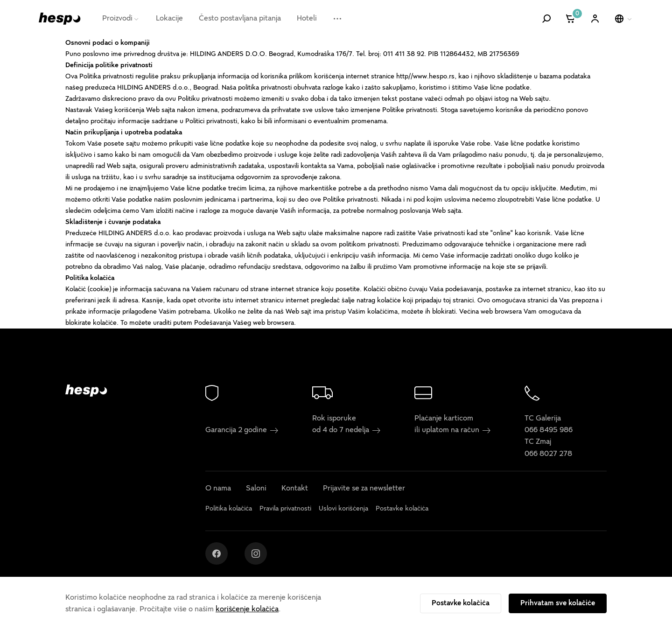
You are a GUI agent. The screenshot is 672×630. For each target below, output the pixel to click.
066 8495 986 (549, 430)
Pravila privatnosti (285, 508)
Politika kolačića (229, 508)
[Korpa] (571, 19)
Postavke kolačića (461, 603)
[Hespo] (60, 18)
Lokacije (169, 18)
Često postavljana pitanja (240, 18)
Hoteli (307, 18)
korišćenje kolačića (247, 609)
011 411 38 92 (404, 54)
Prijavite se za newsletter (364, 488)
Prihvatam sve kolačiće (558, 603)
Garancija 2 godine (242, 430)
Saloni (256, 488)
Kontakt (295, 488)
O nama (218, 488)
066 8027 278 (548, 454)
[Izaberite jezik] (624, 19)
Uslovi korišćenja (343, 508)
